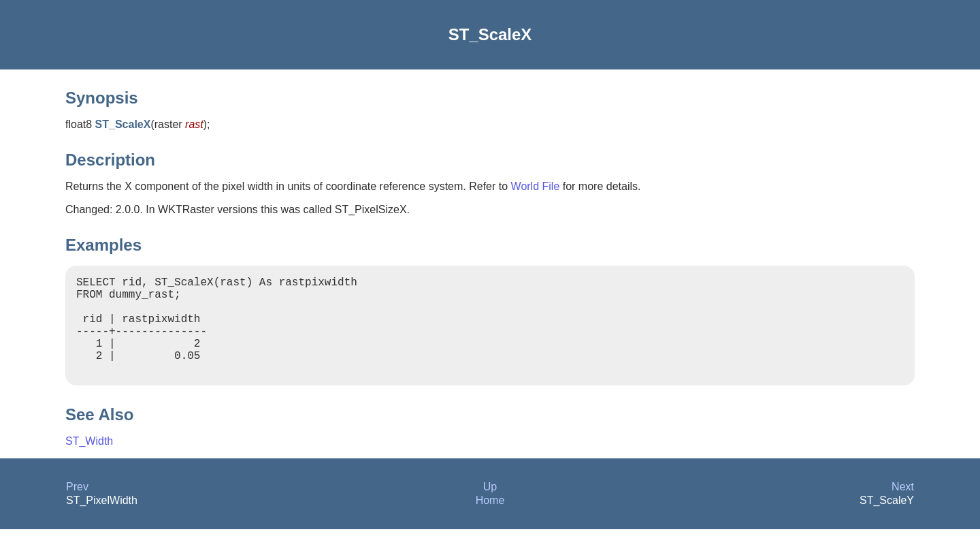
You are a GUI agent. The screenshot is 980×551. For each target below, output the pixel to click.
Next (903, 508)
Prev (77, 508)
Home (490, 522)
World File (536, 186)
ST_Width (89, 463)
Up (490, 508)
